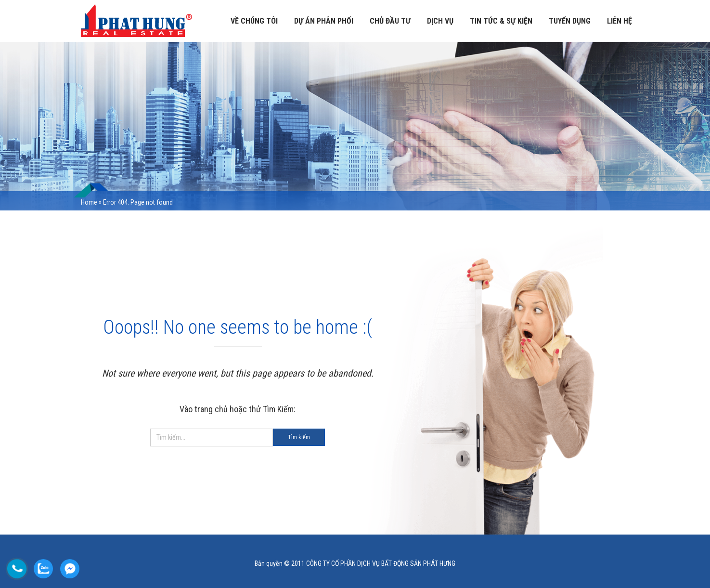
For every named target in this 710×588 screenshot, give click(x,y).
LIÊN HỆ (620, 21)
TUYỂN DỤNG (570, 21)
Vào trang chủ (204, 409)
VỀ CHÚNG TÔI (254, 21)
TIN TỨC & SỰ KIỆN (501, 21)
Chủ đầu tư (390, 21)
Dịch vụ (440, 21)
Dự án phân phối (324, 21)
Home (89, 202)
